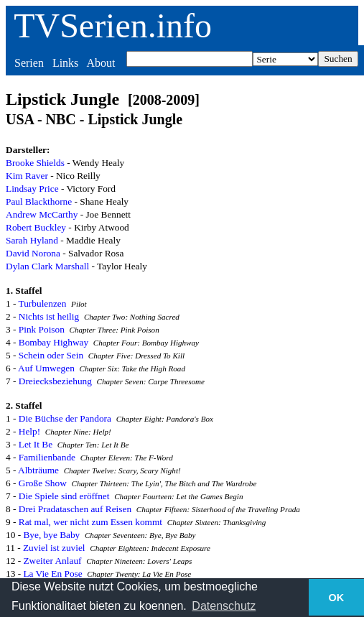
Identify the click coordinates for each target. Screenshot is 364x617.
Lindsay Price (32, 189)
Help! (29, 431)
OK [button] (337, 598)
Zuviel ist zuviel (54, 548)
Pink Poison (42, 329)
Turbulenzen (43, 303)
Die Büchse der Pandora (65, 418)
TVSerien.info (113, 25)
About (101, 63)
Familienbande (47, 457)
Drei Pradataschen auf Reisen (75, 509)
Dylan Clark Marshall (47, 266)
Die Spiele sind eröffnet (64, 496)
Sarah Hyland (32, 240)
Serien (29, 63)
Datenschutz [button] (224, 606)
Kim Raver (27, 176)
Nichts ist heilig (49, 316)
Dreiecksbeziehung (55, 381)
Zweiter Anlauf (52, 561)
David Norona (33, 253)
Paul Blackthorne (39, 201)
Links (65, 63)
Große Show (43, 483)
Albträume (38, 470)
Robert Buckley (36, 227)
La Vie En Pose (52, 574)
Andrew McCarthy (42, 214)
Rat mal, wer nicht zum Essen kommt (90, 522)
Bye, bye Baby (51, 535)
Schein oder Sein (51, 355)
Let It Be (36, 444)
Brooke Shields (35, 163)
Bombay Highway (53, 342)
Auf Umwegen (46, 368)
